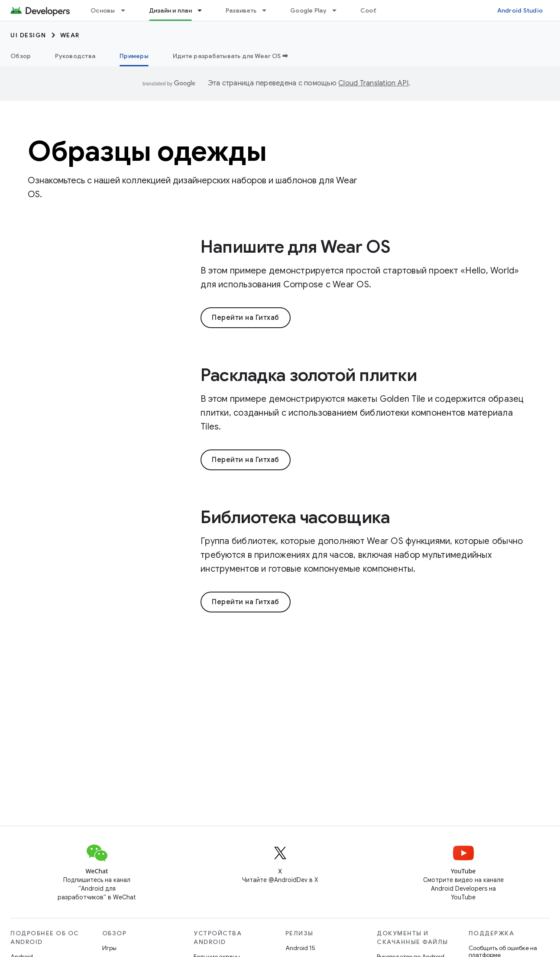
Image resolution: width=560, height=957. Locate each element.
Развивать (241, 10)
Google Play (308, 10)
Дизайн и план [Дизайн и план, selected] (170, 10)
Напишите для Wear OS (295, 247)
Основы (103, 10)
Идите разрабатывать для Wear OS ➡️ (231, 56)
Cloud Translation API (373, 83)
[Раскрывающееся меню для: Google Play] (338, 10)
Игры (109, 948)
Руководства (75, 56)
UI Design (28, 35)
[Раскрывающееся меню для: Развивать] (268, 10)
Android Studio (520, 10)
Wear (70, 35)
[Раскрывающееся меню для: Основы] (127, 10)
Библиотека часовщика (295, 517)
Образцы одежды (147, 151)
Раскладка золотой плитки (309, 375)
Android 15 (300, 948)
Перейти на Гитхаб (246, 318)
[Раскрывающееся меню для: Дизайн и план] (204, 10)
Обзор (21, 56)
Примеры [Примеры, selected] (134, 56)
